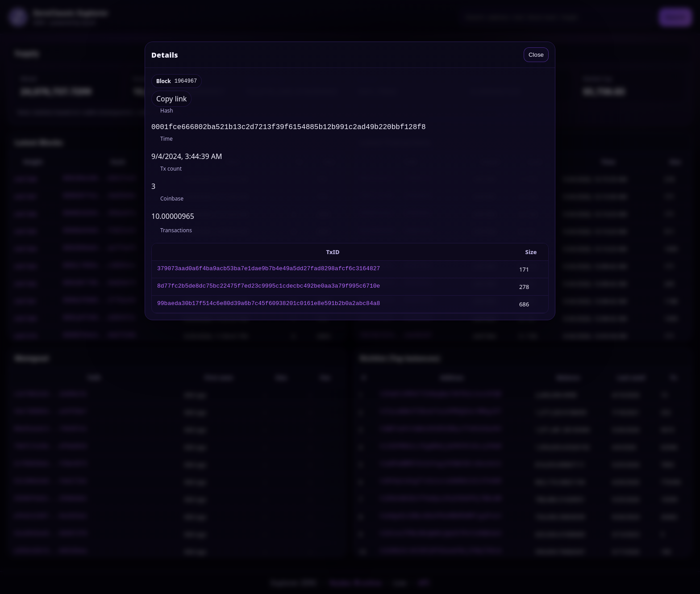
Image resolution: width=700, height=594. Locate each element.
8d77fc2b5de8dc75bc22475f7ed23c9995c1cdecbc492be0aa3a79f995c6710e (269, 289)
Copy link (171, 99)
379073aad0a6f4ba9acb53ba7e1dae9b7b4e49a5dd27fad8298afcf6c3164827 (269, 271)
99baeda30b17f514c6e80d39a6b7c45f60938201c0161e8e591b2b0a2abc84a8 (269, 306)
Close (536, 55)
